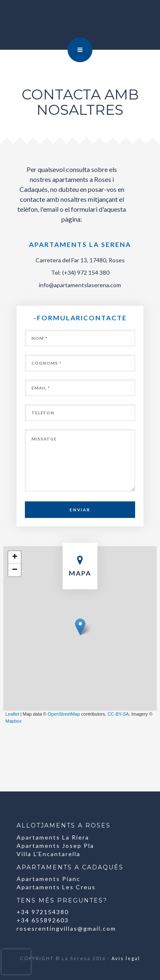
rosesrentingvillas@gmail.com (66, 928)
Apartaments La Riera (53, 837)
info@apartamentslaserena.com (80, 285)
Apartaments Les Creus (56, 887)
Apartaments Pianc (48, 879)
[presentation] (16, 962)
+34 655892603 (43, 920)
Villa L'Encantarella (48, 854)
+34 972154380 (43, 912)
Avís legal (126, 958)
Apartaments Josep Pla (55, 846)
